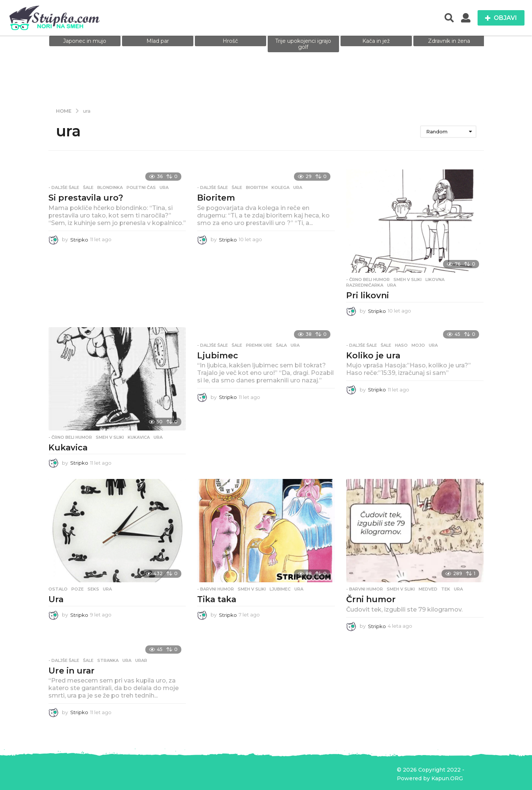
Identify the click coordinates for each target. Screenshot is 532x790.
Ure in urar (72, 671)
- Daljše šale (64, 187)
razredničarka (365, 285)
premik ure (259, 345)
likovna (435, 279)
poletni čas (141, 187)
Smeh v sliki (408, 279)
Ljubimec (218, 356)
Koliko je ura (373, 356)
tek (446, 589)
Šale (88, 187)
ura (164, 187)
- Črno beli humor (368, 279)
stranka (108, 660)
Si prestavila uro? (86, 198)
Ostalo (58, 589)
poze (78, 589)
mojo (418, 345)
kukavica (139, 437)
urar (141, 660)
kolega (280, 187)
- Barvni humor (216, 589)
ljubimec (280, 589)
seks (93, 589)
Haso (401, 345)
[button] (449, 18)
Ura (56, 599)
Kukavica (68, 448)
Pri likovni (368, 295)
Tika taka (217, 599)
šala (281, 345)
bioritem (257, 187)
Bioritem (216, 198)
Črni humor (371, 599)
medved (428, 589)
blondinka (110, 187)
